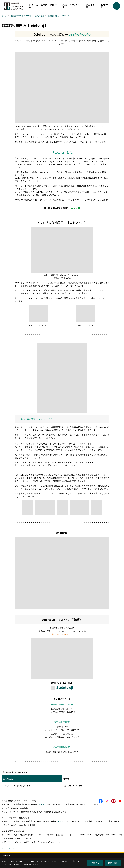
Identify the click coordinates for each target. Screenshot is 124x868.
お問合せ (104, 6)
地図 (43, 804)
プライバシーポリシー (60, 861)
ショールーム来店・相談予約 (43, 6)
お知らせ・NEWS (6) (73, 786)
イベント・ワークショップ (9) (16, 786)
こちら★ (75, 208)
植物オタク (68, 779)
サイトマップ (9, 848)
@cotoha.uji (64, 687)
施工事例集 (90, 6)
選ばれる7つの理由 (71, 6)
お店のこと (8, 779)
